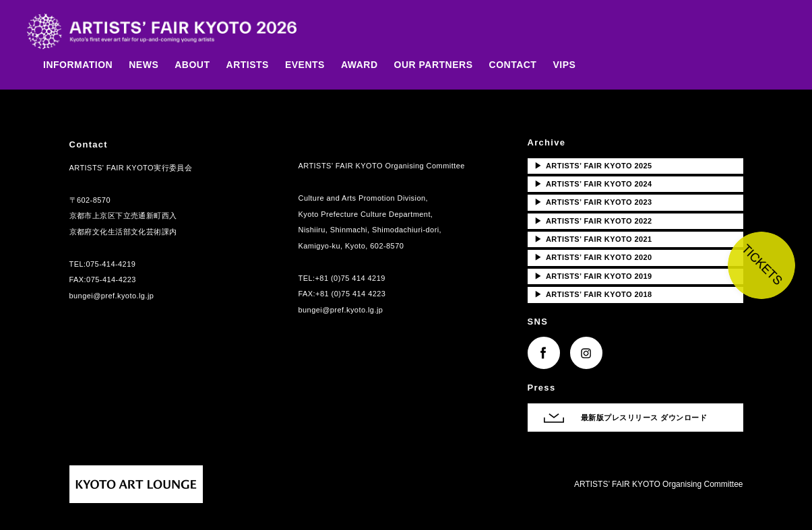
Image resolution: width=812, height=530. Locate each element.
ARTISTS (248, 65)
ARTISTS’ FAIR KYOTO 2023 (593, 202)
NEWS (144, 65)
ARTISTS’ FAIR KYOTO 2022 (593, 221)
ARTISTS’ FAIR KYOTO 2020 (593, 257)
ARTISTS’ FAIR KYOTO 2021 (593, 239)
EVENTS (305, 65)
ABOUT (192, 65)
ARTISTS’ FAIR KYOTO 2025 (593, 166)
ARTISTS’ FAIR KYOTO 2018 (593, 294)
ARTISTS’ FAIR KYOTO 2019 (593, 276)
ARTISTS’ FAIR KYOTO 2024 (593, 184)
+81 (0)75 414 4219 (350, 278)
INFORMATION (78, 65)
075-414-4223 (111, 279)
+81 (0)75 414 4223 (350, 294)
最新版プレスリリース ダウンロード (644, 418)
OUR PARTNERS (434, 65)
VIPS (564, 65)
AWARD (360, 65)
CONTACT (513, 65)
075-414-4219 (111, 264)
